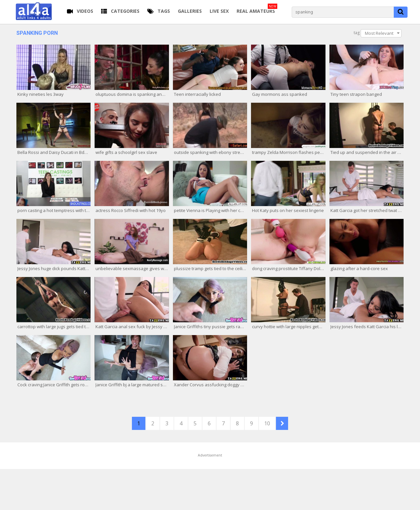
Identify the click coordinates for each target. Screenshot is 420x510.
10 (267, 423)
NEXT (282, 423)
